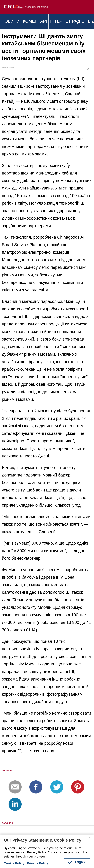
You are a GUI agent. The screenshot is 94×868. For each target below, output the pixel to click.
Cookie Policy (14, 863)
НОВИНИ (11, 21)
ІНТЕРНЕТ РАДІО (67, 21)
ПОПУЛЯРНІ (7, 823)
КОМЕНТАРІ (35, 21)
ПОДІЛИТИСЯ (8, 771)
